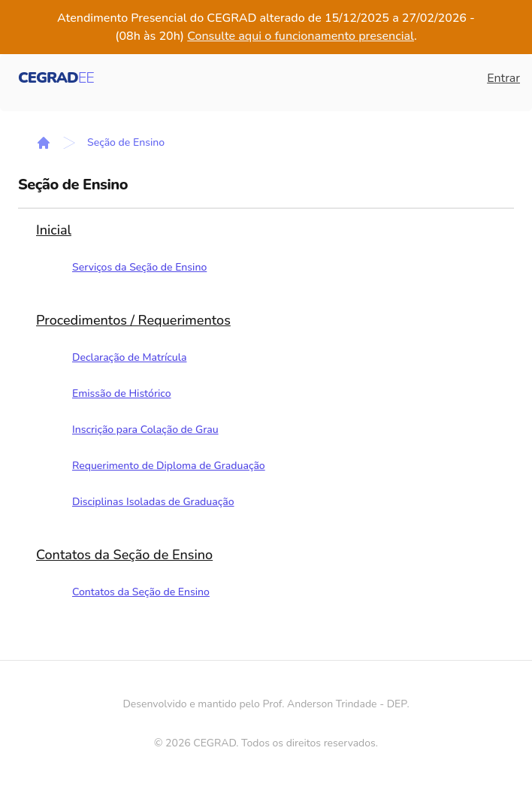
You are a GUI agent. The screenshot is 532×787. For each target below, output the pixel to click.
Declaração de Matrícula (129, 357)
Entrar (503, 78)
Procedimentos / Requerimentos (133, 320)
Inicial (54, 230)
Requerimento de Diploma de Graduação (169, 466)
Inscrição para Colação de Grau (145, 430)
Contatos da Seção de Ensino (124, 555)
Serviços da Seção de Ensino (139, 267)
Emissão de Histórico (122, 393)
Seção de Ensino (126, 142)
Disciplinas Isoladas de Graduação (153, 502)
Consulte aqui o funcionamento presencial (301, 36)
